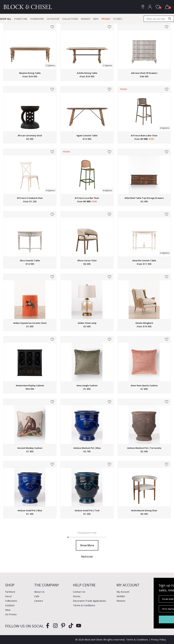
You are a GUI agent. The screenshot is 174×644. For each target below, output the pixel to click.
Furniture (21, 19)
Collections (70, 19)
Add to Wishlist (52, 27)
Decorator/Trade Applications (90, 601)
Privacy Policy (158, 639)
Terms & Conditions (84, 605)
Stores (118, 19)
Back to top (87, 556)
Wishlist (121, 596)
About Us (39, 592)
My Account (123, 592)
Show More (87, 545)
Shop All (6, 19)
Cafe (37, 596)
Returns (121, 601)
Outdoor (53, 19)
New (96, 19)
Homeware (37, 19)
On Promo (11, 614)
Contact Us (79, 592)
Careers (39, 601)
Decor (9, 596)
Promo (106, 19)
